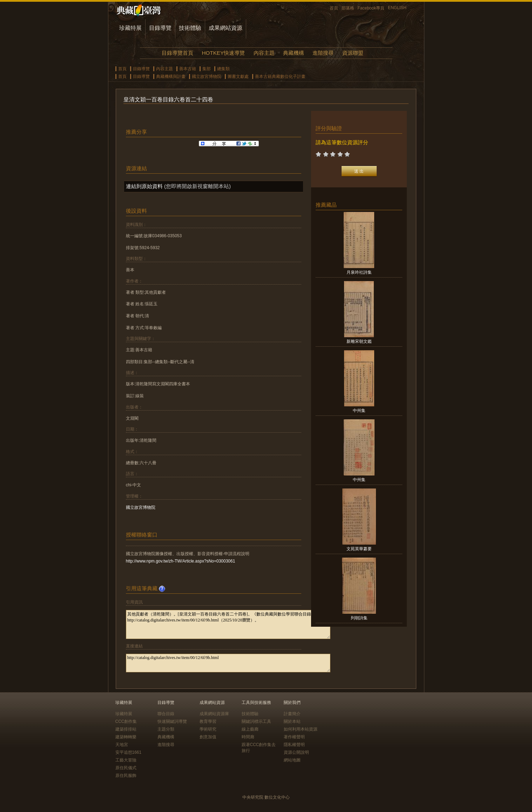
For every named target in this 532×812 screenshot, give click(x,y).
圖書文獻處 (238, 76)
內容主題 (264, 53)
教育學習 (208, 721)
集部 (207, 69)
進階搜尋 (323, 53)
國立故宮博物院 (207, 76)
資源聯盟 (353, 53)
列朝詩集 (359, 618)
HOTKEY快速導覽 (223, 53)
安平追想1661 (129, 752)
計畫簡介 (292, 714)
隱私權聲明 (294, 745)
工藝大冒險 (126, 760)
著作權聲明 (294, 737)
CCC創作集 (126, 721)
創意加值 (208, 737)
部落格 (348, 8)
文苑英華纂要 (359, 549)
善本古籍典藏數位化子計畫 (280, 76)
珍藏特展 (130, 28)
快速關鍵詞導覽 (172, 721)
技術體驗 (190, 28)
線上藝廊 (250, 729)
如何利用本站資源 (301, 729)
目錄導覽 (160, 28)
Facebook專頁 (371, 8)
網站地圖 (292, 760)
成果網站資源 (225, 28)
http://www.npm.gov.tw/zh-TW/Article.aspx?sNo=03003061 (181, 561)
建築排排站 (126, 729)
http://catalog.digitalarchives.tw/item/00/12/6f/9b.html (228, 663)
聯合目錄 (166, 714)
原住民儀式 (126, 768)
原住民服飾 (126, 776)
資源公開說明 (296, 752)
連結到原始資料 (144, 186)
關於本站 (292, 721)
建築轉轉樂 (126, 737)
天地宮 (122, 745)
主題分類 (166, 729)
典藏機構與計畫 (171, 76)
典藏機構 (294, 53)
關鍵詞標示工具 (256, 721)
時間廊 (248, 737)
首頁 (334, 8)
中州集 (359, 411)
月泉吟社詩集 (359, 272)
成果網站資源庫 (214, 714)
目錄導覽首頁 (177, 53)
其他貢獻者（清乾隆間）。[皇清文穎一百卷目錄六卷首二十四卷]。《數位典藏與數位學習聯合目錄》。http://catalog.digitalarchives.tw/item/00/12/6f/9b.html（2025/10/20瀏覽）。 (228, 624)
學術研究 (208, 729)
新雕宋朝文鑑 (359, 341)
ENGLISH (397, 8)
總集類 (223, 69)
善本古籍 (188, 69)
